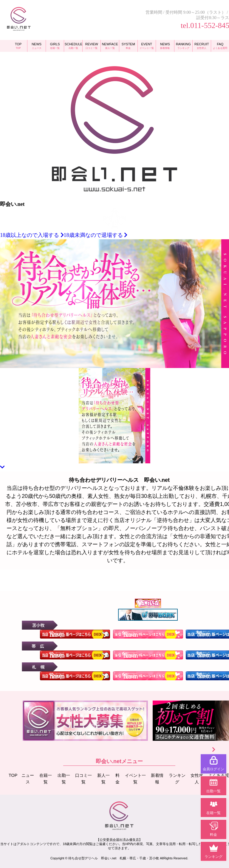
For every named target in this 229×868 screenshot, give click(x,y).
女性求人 (197, 778)
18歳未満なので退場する (96, 235)
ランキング (177, 778)
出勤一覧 (64, 778)
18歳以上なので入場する (32, 235)
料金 (118, 778)
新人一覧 (104, 778)
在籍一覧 (46, 778)
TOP (13, 775)
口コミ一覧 (84, 778)
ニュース (28, 778)
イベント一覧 (136, 778)
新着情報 (157, 778)
